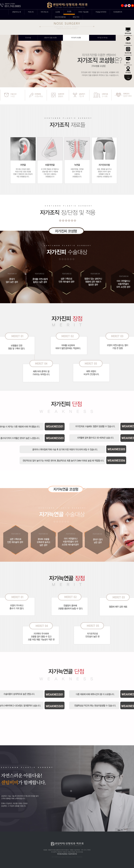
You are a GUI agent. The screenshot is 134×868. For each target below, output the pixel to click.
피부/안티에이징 (60, 17)
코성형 (69, 12)
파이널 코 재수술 (102, 38)
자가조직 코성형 (76, 38)
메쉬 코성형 (28, 38)
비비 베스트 (45, 12)
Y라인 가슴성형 (83, 12)
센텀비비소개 (16, 12)
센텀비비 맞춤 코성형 (50, 38)
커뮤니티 (31, 12)
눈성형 (58, 12)
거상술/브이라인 (101, 12)
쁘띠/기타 (76, 17)
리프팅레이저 (118, 12)
